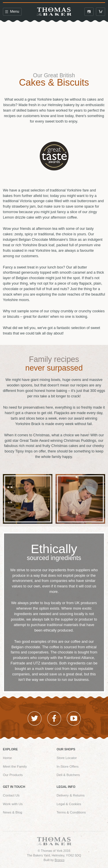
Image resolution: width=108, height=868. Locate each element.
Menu (12, 12)
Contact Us (11, 795)
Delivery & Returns (71, 795)
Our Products (13, 775)
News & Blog (13, 812)
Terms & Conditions (71, 812)
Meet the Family (15, 766)
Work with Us (13, 804)
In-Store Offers (68, 766)
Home (7, 758)
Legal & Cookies (69, 804)
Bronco (60, 860)
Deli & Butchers (68, 775)
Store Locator (67, 758)
